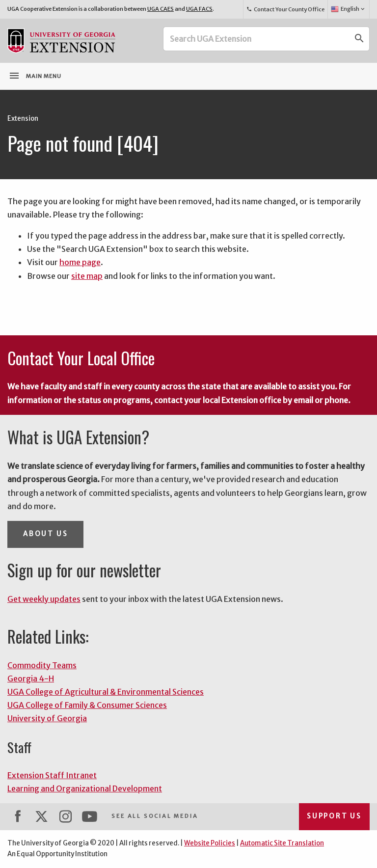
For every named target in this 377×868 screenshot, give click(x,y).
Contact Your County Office (285, 9)
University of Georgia (47, 718)
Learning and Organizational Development (85, 788)
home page (80, 262)
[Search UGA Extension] (257, 39)
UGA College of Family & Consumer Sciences (87, 705)
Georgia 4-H (31, 678)
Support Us (334, 816)
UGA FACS (199, 9)
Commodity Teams (42, 665)
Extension (23, 119)
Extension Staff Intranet (52, 775)
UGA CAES (161, 9)
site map (87, 276)
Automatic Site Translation (282, 843)
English (348, 9)
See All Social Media (155, 816)
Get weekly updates (44, 599)
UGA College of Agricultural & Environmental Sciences (106, 692)
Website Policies (210, 843)
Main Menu (35, 76)
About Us (45, 534)
